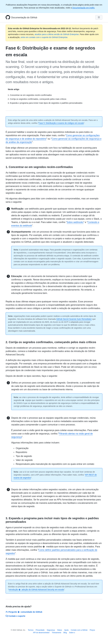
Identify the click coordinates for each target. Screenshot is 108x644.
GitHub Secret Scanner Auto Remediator (74, 319)
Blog (65, 633)
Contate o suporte (15, 616)
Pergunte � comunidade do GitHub (24, 612)
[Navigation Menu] (99, 17)
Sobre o (72, 633)
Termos (31, 630)
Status (59, 630)
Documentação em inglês (83, 8)
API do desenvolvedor (41, 633)
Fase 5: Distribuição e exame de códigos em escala (61, 123)
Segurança (51, 630)
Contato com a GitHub (79, 630)
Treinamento (56, 633)
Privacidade (40, 630)
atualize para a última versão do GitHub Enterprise (57, 34)
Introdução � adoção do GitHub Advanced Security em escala (36, 590)
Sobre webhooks (75, 222)
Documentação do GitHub (24, 18)
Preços (92, 630)
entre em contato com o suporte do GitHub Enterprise (44, 37)
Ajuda (66, 630)
